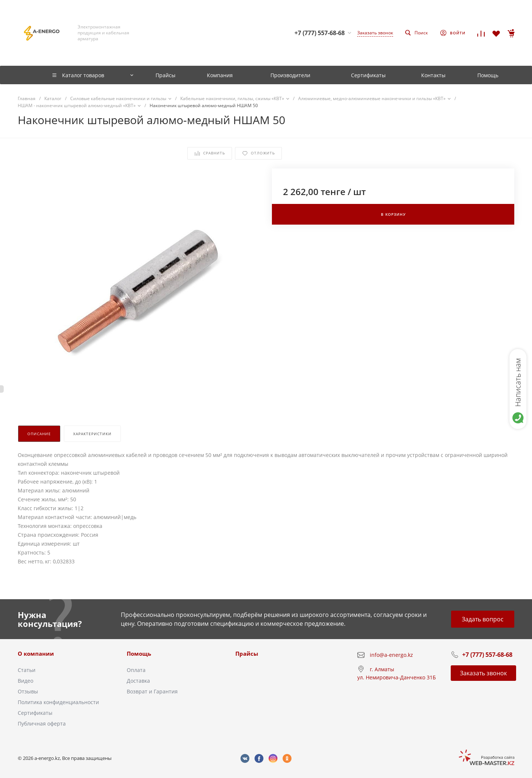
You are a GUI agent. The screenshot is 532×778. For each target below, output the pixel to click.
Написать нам (518, 382)
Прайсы (247, 654)
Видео (25, 681)
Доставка (138, 681)
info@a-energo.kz (391, 655)
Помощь (139, 654)
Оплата (136, 670)
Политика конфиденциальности (58, 702)
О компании (36, 654)
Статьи (27, 670)
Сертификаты (35, 713)
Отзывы (28, 691)
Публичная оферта (42, 724)
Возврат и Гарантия (152, 691)
